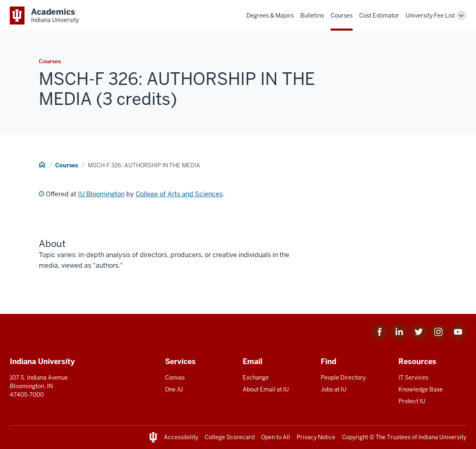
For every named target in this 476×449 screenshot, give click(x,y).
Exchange (256, 378)
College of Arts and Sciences (179, 194)
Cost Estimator (379, 16)
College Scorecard (230, 437)
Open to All (276, 437)
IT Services (413, 378)
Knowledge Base (421, 389)
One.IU (174, 389)
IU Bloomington (101, 194)
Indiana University (442, 437)
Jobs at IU (334, 389)
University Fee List (430, 16)
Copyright (355, 437)
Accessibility (181, 437)
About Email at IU (266, 389)
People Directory (343, 378)
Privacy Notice (316, 437)
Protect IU (412, 401)
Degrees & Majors (270, 16)
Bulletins (312, 16)
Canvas (175, 378)
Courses (342, 16)
